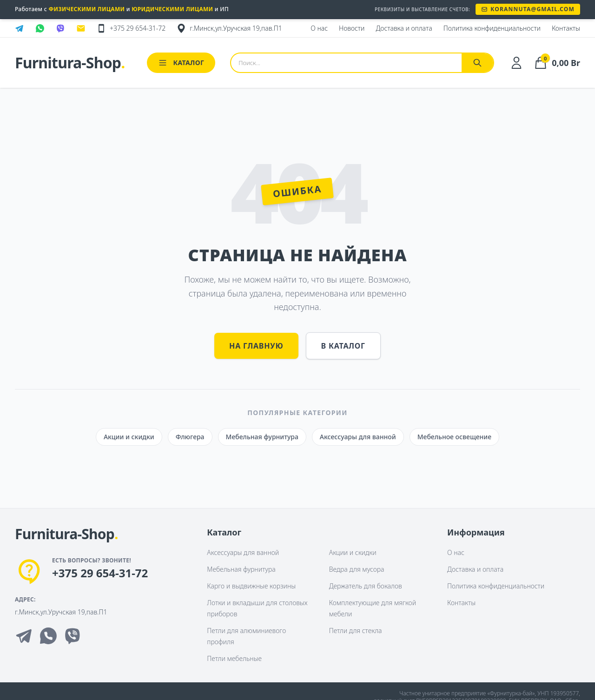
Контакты (461, 603)
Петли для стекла (356, 631)
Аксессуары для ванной (358, 437)
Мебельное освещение (454, 437)
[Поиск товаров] (346, 63)
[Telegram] (24, 636)
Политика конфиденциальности (496, 586)
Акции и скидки (129, 437)
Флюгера (190, 437)
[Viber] (73, 636)
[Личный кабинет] (516, 63)
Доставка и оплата (475, 569)
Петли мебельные (234, 658)
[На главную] (66, 535)
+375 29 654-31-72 (100, 573)
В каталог (343, 346)
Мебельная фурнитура (262, 437)
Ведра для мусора (357, 569)
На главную (256, 346)
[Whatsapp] (48, 636)
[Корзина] (557, 63)
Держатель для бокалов (366, 586)
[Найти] (477, 63)
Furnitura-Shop (70, 63)
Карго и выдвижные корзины (251, 586)
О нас (456, 552)
